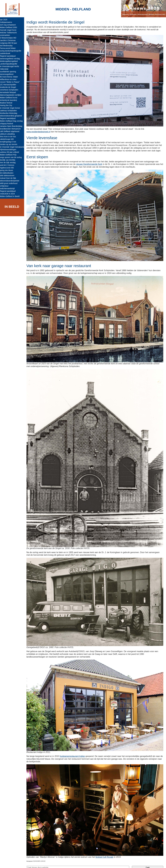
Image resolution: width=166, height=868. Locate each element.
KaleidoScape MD (8, 139)
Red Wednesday (8, 46)
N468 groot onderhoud (10, 183)
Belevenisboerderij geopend (12, 116)
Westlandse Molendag (10, 113)
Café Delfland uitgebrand (11, 131)
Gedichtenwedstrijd (9, 189)
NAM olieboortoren (9, 176)
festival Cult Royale (106, 850)
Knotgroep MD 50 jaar (10, 43)
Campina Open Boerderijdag (13, 126)
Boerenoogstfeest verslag (11, 59)
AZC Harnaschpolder (10, 85)
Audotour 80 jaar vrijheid (11, 152)
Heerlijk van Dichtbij (9, 160)
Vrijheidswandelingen (10, 150)
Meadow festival (8, 103)
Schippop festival (8, 124)
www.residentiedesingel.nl (40, 130)
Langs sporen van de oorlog (12, 157)
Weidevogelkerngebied (10, 61)
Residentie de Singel (9, 87)
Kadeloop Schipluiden (10, 111)
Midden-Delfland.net (40, 864)
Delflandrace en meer (10, 79)
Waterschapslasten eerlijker (12, 95)
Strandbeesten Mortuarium (12, 129)
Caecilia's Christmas (9, 40)
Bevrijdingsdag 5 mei (9, 142)
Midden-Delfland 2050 (10, 27)
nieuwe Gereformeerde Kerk (91, 166)
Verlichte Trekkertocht (10, 33)
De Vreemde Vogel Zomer (11, 108)
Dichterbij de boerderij (10, 100)
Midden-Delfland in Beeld (11, 196)
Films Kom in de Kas (9, 137)
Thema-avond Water (9, 48)
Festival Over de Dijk (9, 178)
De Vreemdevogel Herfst (11, 66)
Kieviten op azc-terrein (10, 144)
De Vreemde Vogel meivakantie (14, 147)
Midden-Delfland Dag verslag (13, 121)
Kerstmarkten (6, 35)
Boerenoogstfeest (8, 74)
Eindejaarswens (7, 22)
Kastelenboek (7, 53)
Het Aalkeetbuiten (8, 173)
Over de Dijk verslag (9, 163)
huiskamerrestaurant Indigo (74, 750)
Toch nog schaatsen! (9, 25)
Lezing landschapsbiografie (12, 51)
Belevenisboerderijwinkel (11, 181)
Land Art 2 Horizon (9, 165)
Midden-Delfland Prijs (10, 155)
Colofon (55, 864)
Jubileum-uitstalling (9, 134)
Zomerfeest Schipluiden (11, 90)
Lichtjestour (6, 186)
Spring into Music (8, 170)
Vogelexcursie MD (8, 168)
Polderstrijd (6, 69)
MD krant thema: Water (10, 77)
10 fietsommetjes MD (10, 38)
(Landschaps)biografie (10, 64)
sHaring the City (8, 105)
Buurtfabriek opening (9, 72)
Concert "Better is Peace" (11, 82)
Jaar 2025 (5, 20)
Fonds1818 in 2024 (9, 194)
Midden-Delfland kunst (10, 98)
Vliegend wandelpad (9, 56)
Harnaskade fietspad (9, 92)
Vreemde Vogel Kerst (10, 30)
